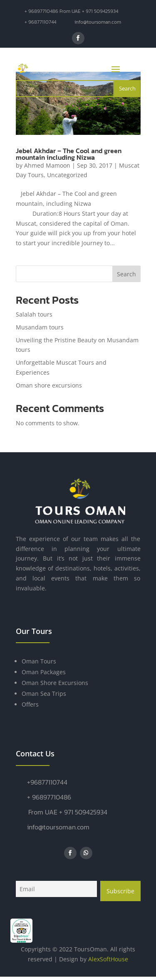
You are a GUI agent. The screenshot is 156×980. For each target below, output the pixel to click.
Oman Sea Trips (44, 694)
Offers (30, 704)
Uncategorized (67, 175)
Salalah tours (34, 314)
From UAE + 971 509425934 (68, 812)
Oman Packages (44, 672)
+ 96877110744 (40, 22)
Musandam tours (40, 327)
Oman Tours (39, 661)
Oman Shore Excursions (55, 683)
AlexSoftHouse (108, 959)
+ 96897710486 (49, 797)
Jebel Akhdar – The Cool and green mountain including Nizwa (69, 154)
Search (126, 274)
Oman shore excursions (49, 385)
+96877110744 (47, 782)
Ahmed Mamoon (47, 165)
